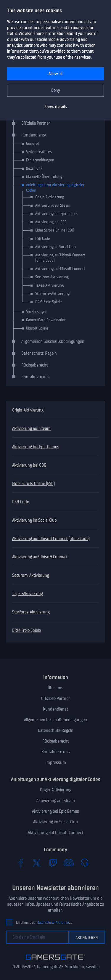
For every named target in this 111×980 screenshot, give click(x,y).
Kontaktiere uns (36, 377)
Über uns (55, 688)
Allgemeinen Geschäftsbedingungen (53, 341)
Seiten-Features (39, 152)
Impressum (56, 762)
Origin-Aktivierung (28, 410)
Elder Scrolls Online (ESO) (33, 483)
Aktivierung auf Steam (31, 428)
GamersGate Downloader (46, 320)
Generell (33, 143)
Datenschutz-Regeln (39, 353)
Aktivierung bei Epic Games (36, 447)
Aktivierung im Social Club (34, 520)
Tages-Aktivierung (28, 594)
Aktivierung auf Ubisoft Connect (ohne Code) (51, 539)
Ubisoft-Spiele (37, 328)
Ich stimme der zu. (45, 923)
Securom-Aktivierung (31, 575)
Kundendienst (34, 135)
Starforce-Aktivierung (31, 612)
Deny (56, 90)
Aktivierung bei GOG (29, 465)
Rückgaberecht (34, 365)
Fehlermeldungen (40, 160)
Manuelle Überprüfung (44, 177)
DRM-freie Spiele (26, 630)
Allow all (55, 74)
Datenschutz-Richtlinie (53, 923)
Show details (56, 107)
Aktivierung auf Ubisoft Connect (40, 557)
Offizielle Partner (36, 123)
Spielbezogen (37, 312)
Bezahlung (34, 168)
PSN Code (21, 502)
